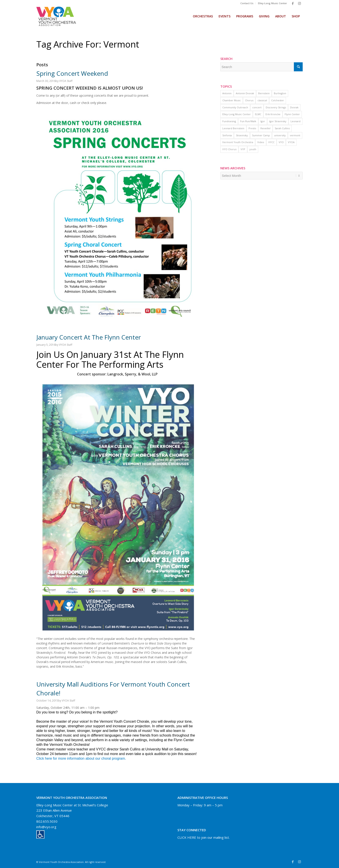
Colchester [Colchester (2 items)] (278, 100)
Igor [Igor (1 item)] (263, 121)
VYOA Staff (66, 81)
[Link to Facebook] (293, 3)
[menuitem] (247, 3)
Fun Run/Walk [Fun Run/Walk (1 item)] (248, 121)
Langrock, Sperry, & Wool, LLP (132, 374)
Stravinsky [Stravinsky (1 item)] (242, 135)
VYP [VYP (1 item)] (243, 149)
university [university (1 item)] (280, 135)
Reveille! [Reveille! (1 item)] (265, 128)
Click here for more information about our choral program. (81, 758)
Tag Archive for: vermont (88, 44)
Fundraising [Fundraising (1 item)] (229, 121)
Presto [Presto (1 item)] (252, 128)
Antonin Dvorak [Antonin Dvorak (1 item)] (245, 93)
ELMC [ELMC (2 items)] (258, 114)
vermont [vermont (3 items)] (295, 135)
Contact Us (247, 3)
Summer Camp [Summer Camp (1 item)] (261, 135)
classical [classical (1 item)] (262, 100)
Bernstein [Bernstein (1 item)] (264, 93)
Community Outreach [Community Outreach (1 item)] (235, 107)
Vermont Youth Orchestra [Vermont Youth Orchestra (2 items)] (238, 142)
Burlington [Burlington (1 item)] (280, 93)
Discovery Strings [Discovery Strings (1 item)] (276, 107)
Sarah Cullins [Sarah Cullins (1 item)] (282, 128)
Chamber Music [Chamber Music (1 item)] (232, 100)
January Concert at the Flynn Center (89, 337)
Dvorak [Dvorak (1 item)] (294, 107)
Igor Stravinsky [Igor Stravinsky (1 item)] (278, 121)
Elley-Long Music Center (273, 3)
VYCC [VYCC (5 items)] (271, 142)
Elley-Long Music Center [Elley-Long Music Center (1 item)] (237, 114)
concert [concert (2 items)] (257, 107)
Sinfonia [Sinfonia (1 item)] (227, 135)
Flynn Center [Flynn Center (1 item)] (292, 114)
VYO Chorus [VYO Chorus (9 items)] (229, 149)
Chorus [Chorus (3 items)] (249, 100)
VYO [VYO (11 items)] (281, 142)
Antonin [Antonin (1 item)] (227, 93)
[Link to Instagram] (299, 3)
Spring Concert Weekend (72, 73)
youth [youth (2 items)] (253, 149)
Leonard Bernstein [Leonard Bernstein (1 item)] (233, 128)
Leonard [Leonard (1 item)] (296, 121)
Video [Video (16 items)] (261, 142)
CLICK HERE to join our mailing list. (204, 837)
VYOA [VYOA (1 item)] (291, 142)
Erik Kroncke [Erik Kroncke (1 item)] (273, 114)
